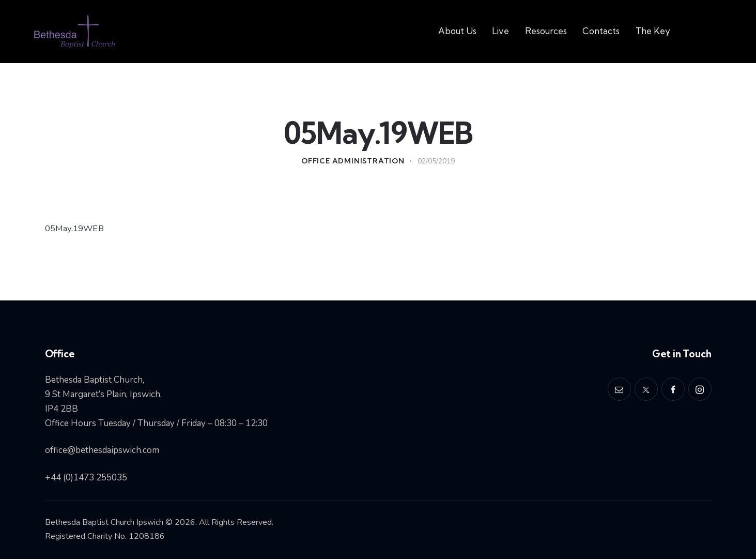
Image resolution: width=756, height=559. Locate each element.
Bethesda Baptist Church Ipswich (104, 522)
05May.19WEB (75, 228)
